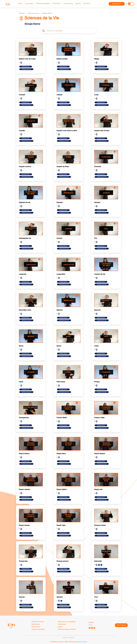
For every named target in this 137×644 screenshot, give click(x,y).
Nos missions (36, 627)
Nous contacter (121, 625)
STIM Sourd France (38, 622)
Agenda (78, 4)
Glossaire (22, 13)
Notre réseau (57, 4)
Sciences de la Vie (34, 13)
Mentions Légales (68, 638)
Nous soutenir (117, 4)
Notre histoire (36, 624)
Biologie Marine (47, 13)
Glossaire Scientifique (43, 4)
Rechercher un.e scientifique (67, 622)
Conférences (62, 624)
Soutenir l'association (38, 629)
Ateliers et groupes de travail (67, 629)
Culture (60, 627)
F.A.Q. (90, 625)
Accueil (20, 4)
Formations (87, 4)
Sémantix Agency (82, 642)
